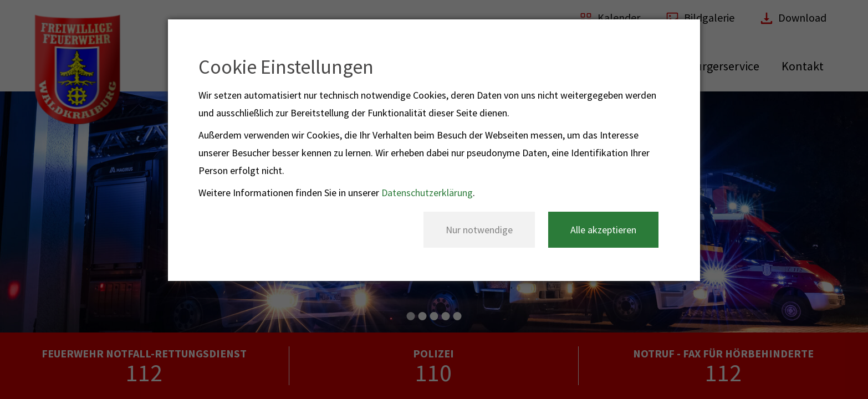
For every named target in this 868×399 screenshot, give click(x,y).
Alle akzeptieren (603, 230)
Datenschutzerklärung (427, 193)
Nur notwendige (479, 230)
